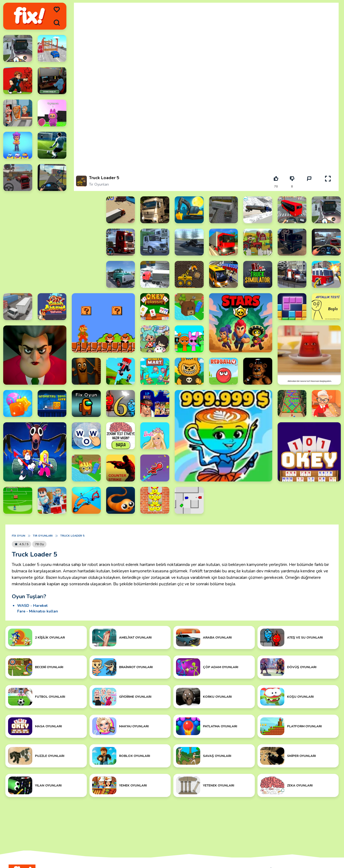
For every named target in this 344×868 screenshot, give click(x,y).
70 (276, 187)
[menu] (57, 10)
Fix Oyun (19, 536)
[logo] (29, 16)
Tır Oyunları (99, 184)
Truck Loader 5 (72, 536)
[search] (57, 23)
